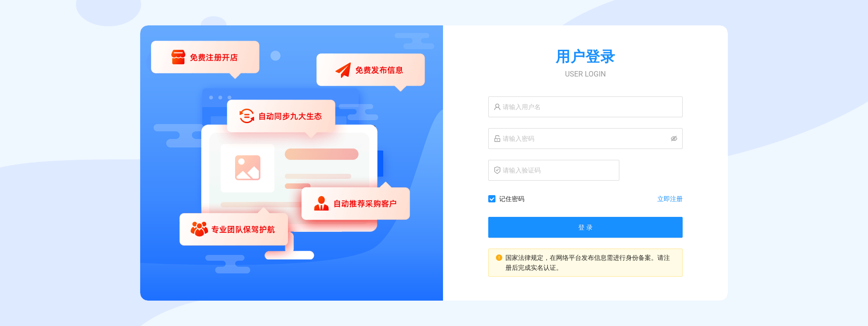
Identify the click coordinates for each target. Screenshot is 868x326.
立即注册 (670, 199)
